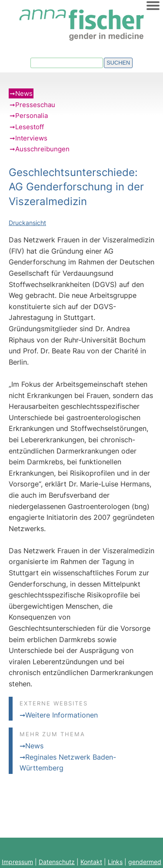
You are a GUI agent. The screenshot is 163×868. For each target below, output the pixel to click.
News (24, 93)
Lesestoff (30, 127)
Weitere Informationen (62, 715)
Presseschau (35, 105)
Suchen (118, 63)
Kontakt (91, 862)
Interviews (31, 138)
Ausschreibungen (42, 149)
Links (115, 862)
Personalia (32, 116)
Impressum (17, 862)
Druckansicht (27, 223)
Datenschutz (57, 862)
